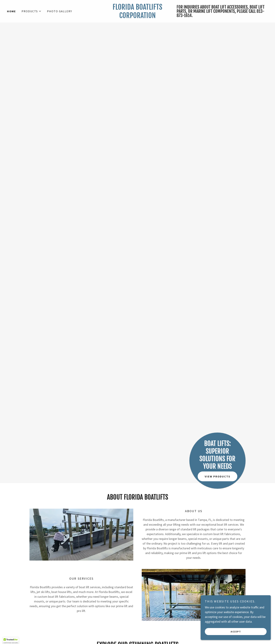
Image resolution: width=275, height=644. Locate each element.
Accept (236, 631)
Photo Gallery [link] (60, 11)
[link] (137, 17)
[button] (31, 11)
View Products (217, 476)
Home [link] (11, 11)
